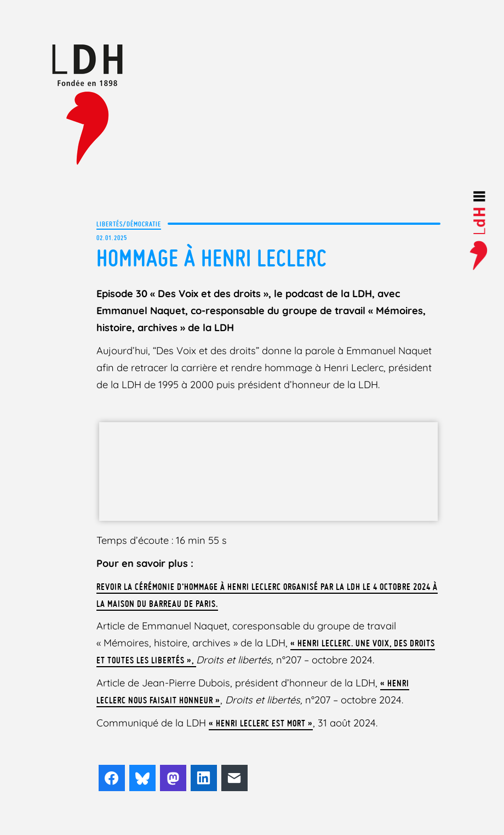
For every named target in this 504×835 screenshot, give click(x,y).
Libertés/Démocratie (129, 224)
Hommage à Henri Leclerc (212, 258)
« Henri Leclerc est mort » (261, 723)
